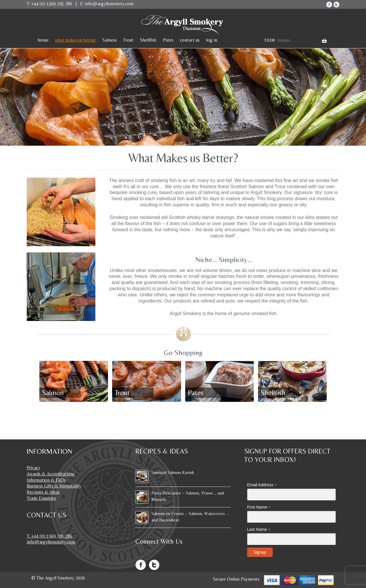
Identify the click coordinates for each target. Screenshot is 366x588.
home (43, 40)
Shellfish (148, 40)
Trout (128, 40)
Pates (168, 40)
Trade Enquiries (41, 498)
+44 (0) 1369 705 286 (52, 4)
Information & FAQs (46, 480)
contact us (190, 40)
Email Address (262, 485)
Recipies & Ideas (43, 492)
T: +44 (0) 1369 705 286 (49, 536)
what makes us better (75, 40)
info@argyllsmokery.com (109, 4)
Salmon (109, 40)
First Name (259, 507)
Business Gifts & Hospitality (54, 486)
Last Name (259, 530)
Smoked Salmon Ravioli (173, 472)
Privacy (33, 468)
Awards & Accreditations (51, 474)
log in (212, 40)
